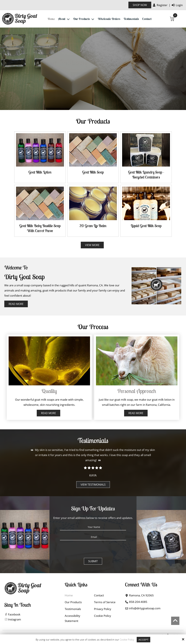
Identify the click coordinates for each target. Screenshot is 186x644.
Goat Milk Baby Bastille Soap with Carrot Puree (40, 228)
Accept (144, 640)
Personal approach (137, 391)
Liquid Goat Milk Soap (146, 226)
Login (177, 5)
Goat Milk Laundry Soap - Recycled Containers (146, 175)
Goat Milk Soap (93, 172)
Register (160, 5)
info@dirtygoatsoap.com (145, 608)
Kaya (93, 475)
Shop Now (140, 5)
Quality (49, 391)
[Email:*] (93, 537)
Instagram (14, 619)
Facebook (14, 614)
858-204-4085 (138, 602)
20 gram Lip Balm (93, 226)
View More (92, 245)
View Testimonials (93, 485)
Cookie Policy (127, 640)
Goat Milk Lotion (40, 172)
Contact (105, 75)
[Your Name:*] (93, 527)
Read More (16, 304)
